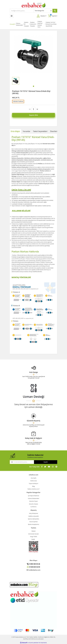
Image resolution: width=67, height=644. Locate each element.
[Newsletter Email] (22, 462)
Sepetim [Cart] (54, 15)
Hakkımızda (33, 481)
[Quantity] (33, 109)
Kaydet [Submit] (46, 462)
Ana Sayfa (33, 478)
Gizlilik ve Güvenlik (34, 516)
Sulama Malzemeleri (34, 498)
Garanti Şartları (34, 522)
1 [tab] (33, 86)
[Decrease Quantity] (30, 109)
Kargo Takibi (34, 537)
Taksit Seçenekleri (40, 131)
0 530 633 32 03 (35, 567)
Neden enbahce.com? (34, 489)
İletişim (34, 531)
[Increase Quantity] (37, 109)
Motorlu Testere (33, 504)
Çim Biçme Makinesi (33, 496)
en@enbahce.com (35, 570)
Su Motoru (33, 507)
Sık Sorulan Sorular (33, 534)
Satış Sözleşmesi (33, 513)
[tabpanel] (16, 81)
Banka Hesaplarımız (34, 524)
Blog (33, 486)
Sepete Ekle (34, 115)
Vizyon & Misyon (34, 483)
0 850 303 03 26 (35, 564)
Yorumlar (26, 131)
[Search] (22, 11)
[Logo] (34, 5)
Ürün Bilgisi (15, 131)
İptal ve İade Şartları (33, 519)
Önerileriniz (55, 131)
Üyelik (33, 539)
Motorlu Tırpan (33, 501)
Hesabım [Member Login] (43, 16)
